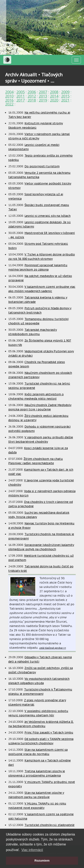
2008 (54, 92)
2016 (9, 100)
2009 (65, 92)
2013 (43, 96)
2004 (9, 92)
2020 (54, 100)
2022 (9, 104)
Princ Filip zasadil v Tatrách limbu (49, 733)
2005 (21, 92)
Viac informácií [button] (32, 850)
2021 (65, 100)
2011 (21, 96)
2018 (32, 100)
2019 (43, 100)
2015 (65, 96)
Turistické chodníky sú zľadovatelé (49, 825)
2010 (9, 96)
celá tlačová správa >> (53, 648)
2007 (43, 92)
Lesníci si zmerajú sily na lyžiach (47, 216)
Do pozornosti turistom (42, 166)
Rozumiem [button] (42, 861)
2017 (21, 100)
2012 (32, 96)
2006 (32, 92)
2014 (54, 96)
